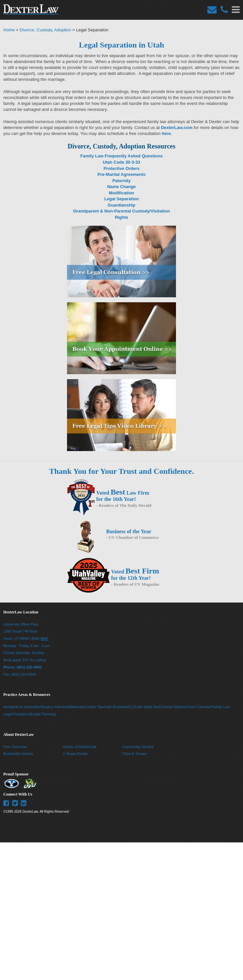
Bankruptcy (78, 707)
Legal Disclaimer (17, 714)
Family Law (221, 707)
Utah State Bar (147, 707)
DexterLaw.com (177, 128)
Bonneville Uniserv (18, 754)
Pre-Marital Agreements (121, 174)
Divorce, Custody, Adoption (46, 30)
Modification (122, 193)
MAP (45, 638)
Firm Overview (15, 747)
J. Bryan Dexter (75, 754)
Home (9, 30)
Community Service (138, 747)
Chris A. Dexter (134, 754)
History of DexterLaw (80, 747)
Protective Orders (121, 168)
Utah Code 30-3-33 (121, 162)
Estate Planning (43, 714)
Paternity (121, 181)
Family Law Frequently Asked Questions (121, 156)
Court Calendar (199, 707)
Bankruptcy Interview (52, 707)
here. (167, 133)
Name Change (122, 187)
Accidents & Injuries (19, 707)
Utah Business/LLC (120, 707)
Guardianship (121, 205)
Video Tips (96, 707)
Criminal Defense (173, 707)
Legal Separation (122, 199)
